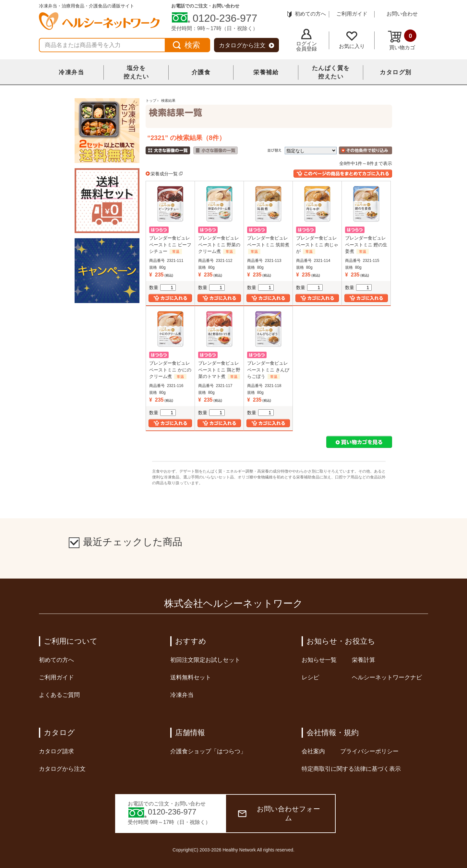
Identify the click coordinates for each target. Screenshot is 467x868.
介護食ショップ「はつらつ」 (208, 751)
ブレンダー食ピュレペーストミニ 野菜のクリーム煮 (219, 244)
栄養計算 (364, 660)
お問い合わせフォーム (279, 813)
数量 (162, 287)
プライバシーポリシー (369, 751)
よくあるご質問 (59, 695)
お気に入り (352, 40)
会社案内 (313, 751)
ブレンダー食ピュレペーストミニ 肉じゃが (317, 244)
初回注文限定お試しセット (205, 660)
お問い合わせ (402, 14)
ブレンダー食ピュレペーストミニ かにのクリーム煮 (170, 369)
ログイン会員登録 (306, 40)
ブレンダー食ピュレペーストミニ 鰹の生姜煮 (366, 244)
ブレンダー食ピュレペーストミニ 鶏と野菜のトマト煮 (219, 369)
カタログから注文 (247, 45)
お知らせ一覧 (319, 660)
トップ (151, 100)
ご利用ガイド (352, 14)
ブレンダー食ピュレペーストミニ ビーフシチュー (170, 244)
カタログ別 (396, 72)
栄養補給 (266, 72)
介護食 (201, 72)
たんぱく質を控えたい (331, 72)
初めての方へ (307, 14)
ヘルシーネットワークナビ (387, 677)
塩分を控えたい (136, 72)
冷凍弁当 (71, 72)
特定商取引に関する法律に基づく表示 (351, 769)
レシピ (310, 677)
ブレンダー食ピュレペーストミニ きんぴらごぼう (268, 369)
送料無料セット (191, 677)
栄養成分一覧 (164, 174)
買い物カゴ (402, 40)
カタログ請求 (56, 751)
